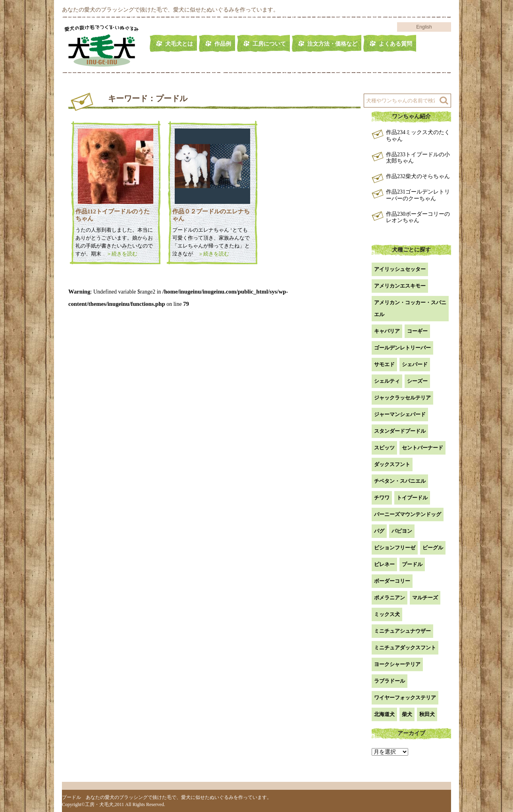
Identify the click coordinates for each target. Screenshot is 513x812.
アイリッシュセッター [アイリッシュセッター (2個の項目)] (400, 269)
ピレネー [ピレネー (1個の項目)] (384, 564)
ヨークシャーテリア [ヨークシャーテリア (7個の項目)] (397, 664)
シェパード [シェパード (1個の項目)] (415, 364)
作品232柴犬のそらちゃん (418, 176)
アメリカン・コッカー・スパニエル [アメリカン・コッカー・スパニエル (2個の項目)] (410, 308)
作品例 (223, 44)
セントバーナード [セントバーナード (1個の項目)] (422, 448)
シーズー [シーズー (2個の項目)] (417, 381)
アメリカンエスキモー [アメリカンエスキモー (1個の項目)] (400, 286)
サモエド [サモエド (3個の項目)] (384, 364)
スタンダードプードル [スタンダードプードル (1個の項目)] (400, 431)
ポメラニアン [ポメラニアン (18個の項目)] (390, 598)
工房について (269, 44)
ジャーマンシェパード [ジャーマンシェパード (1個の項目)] (400, 414)
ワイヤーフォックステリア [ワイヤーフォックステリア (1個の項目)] (405, 698)
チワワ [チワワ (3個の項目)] (382, 498)
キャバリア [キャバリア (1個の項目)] (387, 331)
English (424, 27)
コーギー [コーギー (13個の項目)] (417, 331)
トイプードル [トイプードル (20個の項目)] (412, 498)
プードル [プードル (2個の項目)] (412, 564)
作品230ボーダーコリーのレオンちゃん (418, 217)
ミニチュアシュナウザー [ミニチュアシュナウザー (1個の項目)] (402, 631)
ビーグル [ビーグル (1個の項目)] (433, 548)
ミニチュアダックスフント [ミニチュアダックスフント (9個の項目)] (405, 648)
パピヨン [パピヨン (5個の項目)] (402, 531)
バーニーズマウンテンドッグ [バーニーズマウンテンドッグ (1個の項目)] (408, 514)
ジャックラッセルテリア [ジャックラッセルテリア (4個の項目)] (402, 398)
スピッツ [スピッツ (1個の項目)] (384, 448)
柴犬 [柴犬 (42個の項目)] (407, 714)
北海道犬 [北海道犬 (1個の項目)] (384, 714)
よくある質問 (395, 44)
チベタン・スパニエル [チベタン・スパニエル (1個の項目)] (400, 481)
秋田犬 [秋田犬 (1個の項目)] (427, 714)
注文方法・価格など (332, 44)
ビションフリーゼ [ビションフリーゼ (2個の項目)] (395, 548)
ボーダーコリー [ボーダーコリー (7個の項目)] (392, 581)
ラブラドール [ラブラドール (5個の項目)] (390, 681)
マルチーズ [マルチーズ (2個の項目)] (425, 598)
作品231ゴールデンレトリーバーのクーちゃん (418, 195)
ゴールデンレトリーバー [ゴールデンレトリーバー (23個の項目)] (402, 348)
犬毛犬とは (179, 44)
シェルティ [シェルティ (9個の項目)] (387, 381)
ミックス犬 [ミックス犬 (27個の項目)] (387, 614)
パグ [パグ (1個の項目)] (379, 531)
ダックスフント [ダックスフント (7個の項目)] (392, 464)
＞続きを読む (119, 254)
